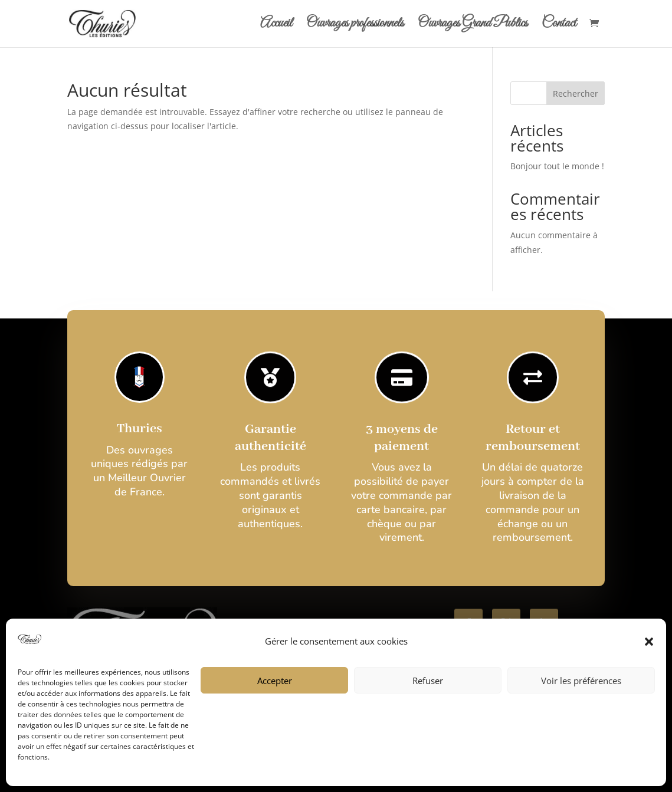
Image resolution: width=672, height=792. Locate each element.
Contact (559, 26)
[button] (649, 642)
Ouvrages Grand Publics (473, 26)
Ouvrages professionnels (355, 26)
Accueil (276, 26)
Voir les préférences (581, 681)
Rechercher (576, 93)
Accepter (275, 681)
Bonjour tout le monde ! (557, 166)
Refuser (428, 681)
